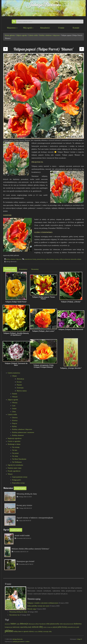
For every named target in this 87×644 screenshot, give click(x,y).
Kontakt (76, 28)
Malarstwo (12, 28)
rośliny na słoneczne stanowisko (68, 259)
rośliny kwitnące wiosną (52, 259)
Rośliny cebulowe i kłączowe (50, 35)
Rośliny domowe (18, 435)
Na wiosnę (16, 447)
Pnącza (15, 423)
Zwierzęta (20, 388)
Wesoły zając (32, 609)
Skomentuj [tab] (35, 269)
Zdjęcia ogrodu (22, 35)
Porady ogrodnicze (14, 471)
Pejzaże (19, 385)
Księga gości (17, 480)
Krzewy (15, 420)
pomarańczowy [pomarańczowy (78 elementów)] (72, 627)
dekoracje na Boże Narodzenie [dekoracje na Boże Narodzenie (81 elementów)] (37, 624)
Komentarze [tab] (23, 269)
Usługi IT (79, 639)
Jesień (14, 409)
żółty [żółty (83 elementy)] (50, 632)
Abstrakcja (20, 379)
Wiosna (15, 403)
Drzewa (15, 418)
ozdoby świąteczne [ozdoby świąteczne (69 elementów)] (48, 627)
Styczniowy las (14, 615)
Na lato (15, 450)
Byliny (15, 426)
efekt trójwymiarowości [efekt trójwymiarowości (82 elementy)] (67, 624)
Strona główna (10, 35)
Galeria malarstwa (14, 373)
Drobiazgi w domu (14, 444)
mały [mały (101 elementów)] (30, 627)
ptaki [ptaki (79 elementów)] (78, 627)
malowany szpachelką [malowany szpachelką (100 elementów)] (20, 627)
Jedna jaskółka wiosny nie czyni (38, 606)
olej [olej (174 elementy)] (41, 627)
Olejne (15, 376)
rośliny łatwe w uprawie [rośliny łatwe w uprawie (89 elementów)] (21, 631)
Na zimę (15, 456)
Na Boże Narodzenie (19, 459)
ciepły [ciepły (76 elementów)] (18, 624)
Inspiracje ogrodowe (15, 438)
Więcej (10, 474)
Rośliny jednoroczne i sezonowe (23, 432)
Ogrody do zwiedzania (15, 465)
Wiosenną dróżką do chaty (18, 612)
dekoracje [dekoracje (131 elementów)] (24, 624)
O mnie (61, 28)
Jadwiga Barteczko (43, 5)
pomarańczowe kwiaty (30, 259)
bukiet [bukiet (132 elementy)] (13, 624)
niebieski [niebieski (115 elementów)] (35, 627)
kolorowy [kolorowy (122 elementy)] (78, 624)
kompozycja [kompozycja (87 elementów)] (9, 627)
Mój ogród (28, 28)
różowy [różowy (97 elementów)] (31, 631)
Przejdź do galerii (20, 488)
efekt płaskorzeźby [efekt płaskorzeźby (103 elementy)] (53, 624)
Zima (14, 412)
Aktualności (45, 28)
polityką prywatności (19, 642)
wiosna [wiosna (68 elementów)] (36, 632)
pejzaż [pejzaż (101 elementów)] (55, 627)
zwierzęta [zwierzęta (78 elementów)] (46, 632)
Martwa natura (22, 391)
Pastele (15, 394)
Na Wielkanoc (17, 462)
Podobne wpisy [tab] (10, 269)
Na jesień (15, 453)
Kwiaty (19, 382)
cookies (27, 642)
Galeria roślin (33, 35)
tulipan (79, 259)
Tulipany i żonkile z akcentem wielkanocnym (43, 603)
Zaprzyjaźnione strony (20, 477)
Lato (14, 406)
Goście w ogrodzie (14, 441)
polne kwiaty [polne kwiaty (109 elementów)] (62, 627)
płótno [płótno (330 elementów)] (9, 631)
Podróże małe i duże (15, 468)
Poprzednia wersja (18, 483)
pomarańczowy (41, 259)
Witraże (15, 397)
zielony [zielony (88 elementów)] (40, 631)
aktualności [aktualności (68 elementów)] (8, 624)
